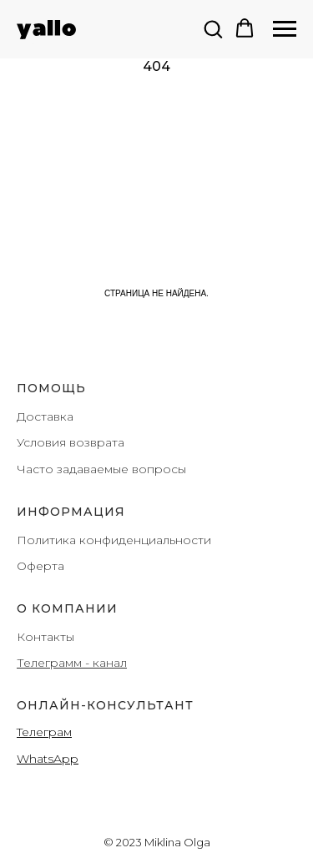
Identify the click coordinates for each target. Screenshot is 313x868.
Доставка (45, 416)
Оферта (40, 566)
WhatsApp (48, 759)
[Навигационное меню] (285, 29)
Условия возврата (71, 442)
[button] (213, 28)
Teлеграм (44, 732)
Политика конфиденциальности (114, 540)
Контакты (45, 637)
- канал (104, 663)
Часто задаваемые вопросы (101, 469)
